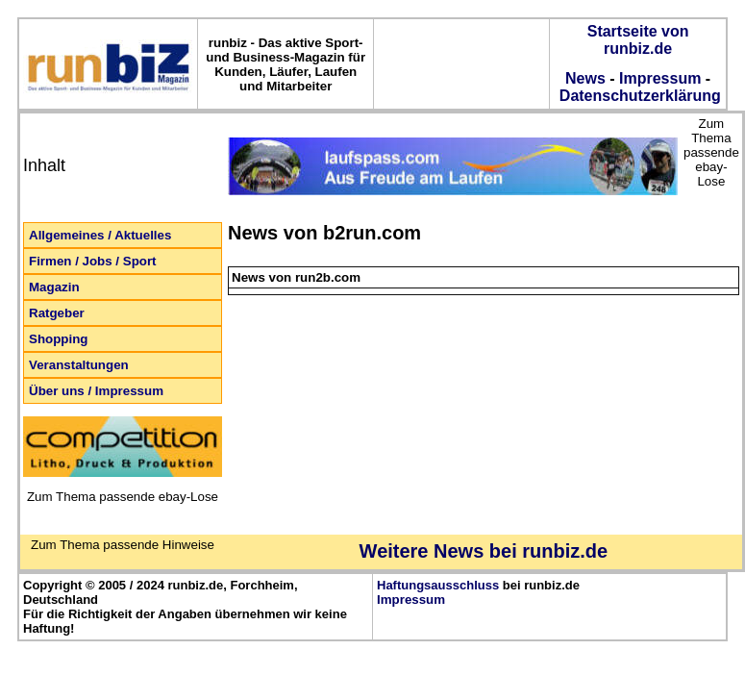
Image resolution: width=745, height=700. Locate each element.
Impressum (660, 78)
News (585, 78)
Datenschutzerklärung (637, 96)
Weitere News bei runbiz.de (484, 551)
